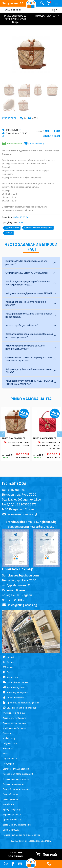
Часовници (8, 804)
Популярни (8, 764)
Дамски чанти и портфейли (39, 228)
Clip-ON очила (10, 759)
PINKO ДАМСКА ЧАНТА (13, 438)
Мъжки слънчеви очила (14, 728)
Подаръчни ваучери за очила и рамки (21, 835)
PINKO (9, 233)
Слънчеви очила (11, 794)
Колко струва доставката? (22, 325)
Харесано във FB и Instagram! (18, 774)
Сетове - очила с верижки (16, 769)
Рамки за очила (10, 799)
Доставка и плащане (15, 682)
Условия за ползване (15, 693)
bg (53, 10)
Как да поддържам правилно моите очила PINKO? (29, 371)
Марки (8, 667)
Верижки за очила (12, 815)
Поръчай (47, 855)
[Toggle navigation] (56, 3)
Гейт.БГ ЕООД (46, 841)
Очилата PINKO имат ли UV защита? (27, 273)
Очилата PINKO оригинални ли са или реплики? (26, 263)
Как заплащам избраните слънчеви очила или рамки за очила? (29, 336)
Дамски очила (13, 228)
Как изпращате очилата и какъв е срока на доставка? (29, 315)
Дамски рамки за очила (14, 723)
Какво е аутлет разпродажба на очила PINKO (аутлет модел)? (28, 283)
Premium (7, 733)
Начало (8, 657)
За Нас (8, 662)
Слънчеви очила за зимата (16, 789)
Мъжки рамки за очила (14, 713)
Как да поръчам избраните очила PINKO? (29, 293)
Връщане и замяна (14, 687)
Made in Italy (9, 738)
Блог (7, 672)
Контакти (10, 677)
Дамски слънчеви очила (14, 718)
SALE (5, 754)
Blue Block (8, 748)
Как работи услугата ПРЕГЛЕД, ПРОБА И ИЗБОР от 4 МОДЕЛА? (29, 382)
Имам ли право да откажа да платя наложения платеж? (25, 347)
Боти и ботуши (11, 830)
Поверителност (13, 698)
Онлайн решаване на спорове (20, 708)
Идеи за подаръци (12, 810)
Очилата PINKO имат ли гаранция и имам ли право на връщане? (29, 359)
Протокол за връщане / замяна (21, 703)
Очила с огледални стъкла (16, 779)
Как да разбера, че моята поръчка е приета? (26, 303)
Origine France (10, 743)
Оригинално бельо (12, 820)
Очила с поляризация (13, 784)
